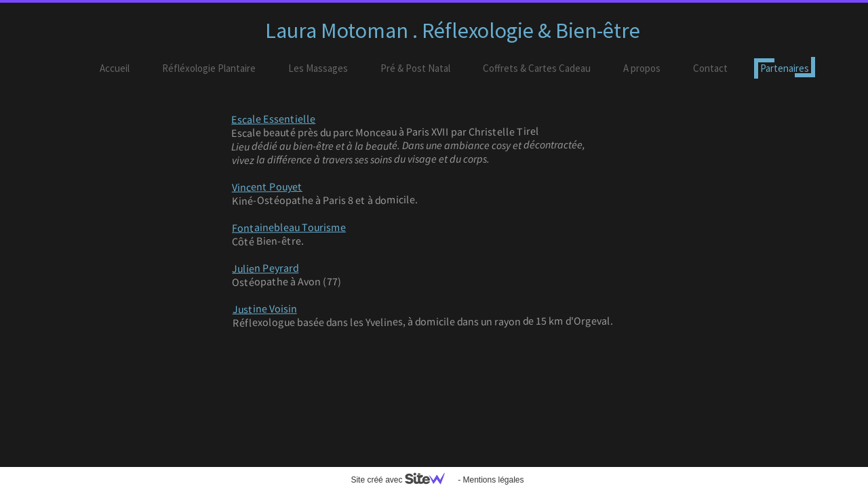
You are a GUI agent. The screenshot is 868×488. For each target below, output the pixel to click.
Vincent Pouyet (267, 187)
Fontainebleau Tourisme (289, 227)
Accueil (115, 68)
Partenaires (785, 68)
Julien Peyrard (265, 268)
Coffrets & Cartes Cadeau (537, 68)
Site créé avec (403, 480)
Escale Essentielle (273, 119)
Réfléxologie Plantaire (209, 68)
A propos (642, 68)
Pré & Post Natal (415, 68)
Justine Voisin (265, 309)
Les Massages (318, 68)
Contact (710, 68)
